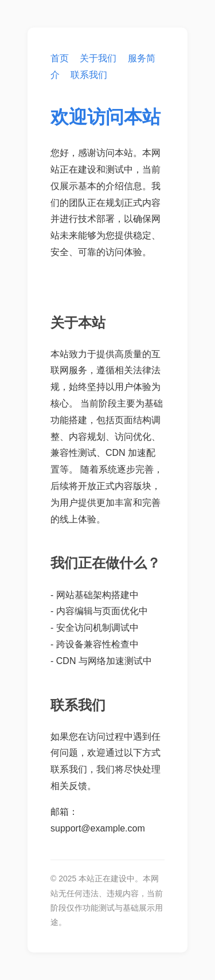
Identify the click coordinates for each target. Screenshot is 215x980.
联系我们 (89, 75)
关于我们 (98, 58)
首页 (60, 58)
